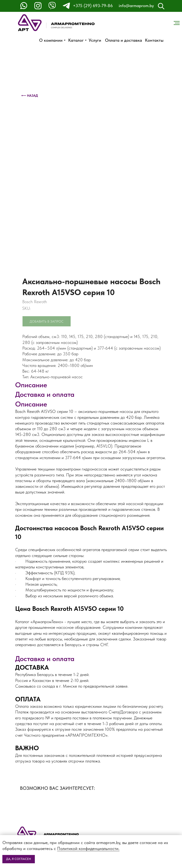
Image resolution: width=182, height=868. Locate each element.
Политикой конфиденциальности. (88, 848)
